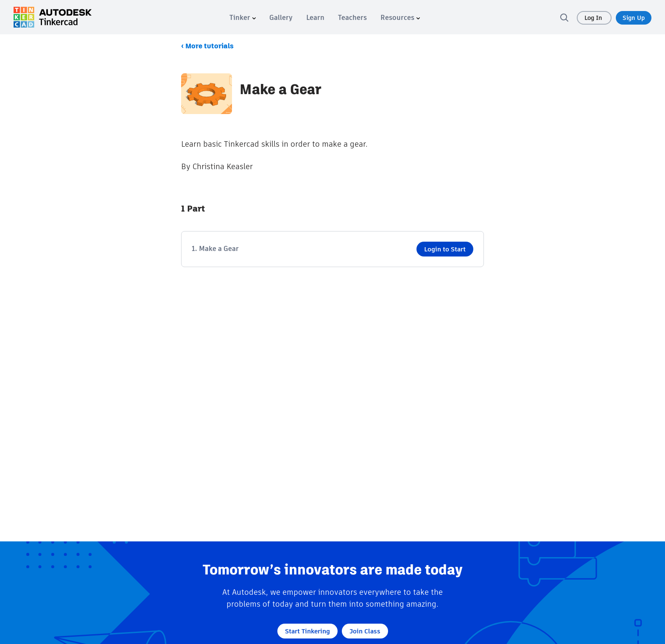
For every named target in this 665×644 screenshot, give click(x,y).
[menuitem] (243, 18)
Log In (594, 18)
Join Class (365, 631)
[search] (564, 17)
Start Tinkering (307, 631)
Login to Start (445, 249)
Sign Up (634, 18)
